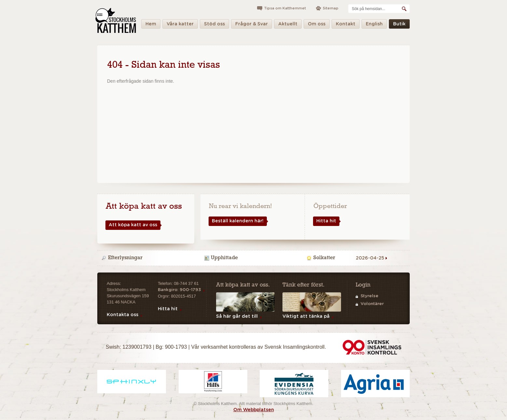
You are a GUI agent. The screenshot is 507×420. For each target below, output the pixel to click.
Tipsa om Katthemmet (285, 8)
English (374, 25)
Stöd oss (214, 25)
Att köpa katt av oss (131, 225)
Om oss (317, 25)
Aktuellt (288, 25)
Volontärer (372, 304)
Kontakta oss (123, 315)
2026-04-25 (370, 258)
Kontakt (346, 25)
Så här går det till (237, 316)
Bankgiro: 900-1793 (179, 290)
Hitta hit (325, 221)
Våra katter (180, 25)
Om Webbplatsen (254, 410)
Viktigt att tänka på (306, 316)
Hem (151, 25)
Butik (399, 25)
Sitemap (331, 8)
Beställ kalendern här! (236, 221)
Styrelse (370, 296)
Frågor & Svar (252, 25)
